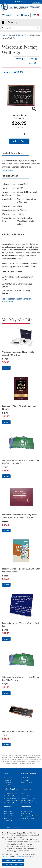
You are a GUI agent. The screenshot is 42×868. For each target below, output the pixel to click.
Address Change (27, 811)
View (6, 368)
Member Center (26, 796)
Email (33, 59)
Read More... (9, 170)
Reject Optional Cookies (13, 865)
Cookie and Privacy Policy (24, 856)
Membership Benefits (28, 798)
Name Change (26, 813)
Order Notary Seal (10, 796)
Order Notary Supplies (11, 798)
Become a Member (27, 800)
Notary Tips (8, 818)
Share (20, 59)
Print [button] (33, 63)
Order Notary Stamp (11, 793)
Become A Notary (10, 816)
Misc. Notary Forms (27, 818)
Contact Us (36, 2)
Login (23, 793)
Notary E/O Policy (27, 783)
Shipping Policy (9, 783)
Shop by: (13, 22)
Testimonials (8, 820)
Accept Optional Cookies (13, 860)
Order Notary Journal (11, 800)
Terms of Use (7, 856)
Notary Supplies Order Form (30, 816)
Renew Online (26, 780)
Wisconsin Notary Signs (19, 35)
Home (4, 35)
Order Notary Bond (10, 803)
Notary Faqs (8, 811)
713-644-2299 (22, 2)
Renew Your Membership (29, 803)
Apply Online (25, 778)
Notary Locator (9, 813)
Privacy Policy (9, 780)
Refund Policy (9, 785)
